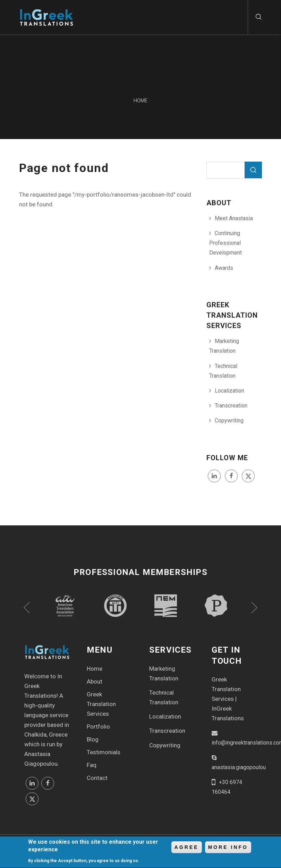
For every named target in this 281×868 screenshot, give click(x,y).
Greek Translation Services (101, 704)
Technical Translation (223, 371)
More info (228, 849)
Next (254, 608)
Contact (97, 778)
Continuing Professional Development (225, 243)
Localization (229, 391)
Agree (187, 849)
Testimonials (104, 752)
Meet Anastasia (234, 218)
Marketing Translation (224, 346)
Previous (27, 608)
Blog (93, 739)
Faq (92, 765)
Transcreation (231, 406)
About (95, 681)
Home (95, 669)
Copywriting (229, 420)
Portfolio (98, 727)
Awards (224, 268)
